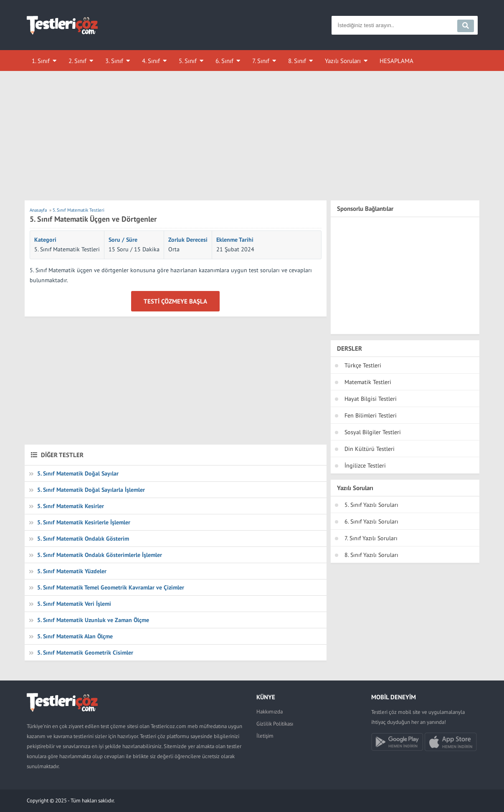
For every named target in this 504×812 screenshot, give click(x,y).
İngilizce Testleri (365, 465)
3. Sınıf (114, 61)
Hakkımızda (270, 712)
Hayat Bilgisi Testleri (371, 399)
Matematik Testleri (368, 382)
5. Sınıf (188, 61)
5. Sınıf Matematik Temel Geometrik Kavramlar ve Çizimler (111, 587)
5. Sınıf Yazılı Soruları (371, 505)
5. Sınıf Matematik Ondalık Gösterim (83, 539)
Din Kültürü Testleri (370, 449)
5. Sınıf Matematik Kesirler (71, 506)
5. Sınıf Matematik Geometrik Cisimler (85, 653)
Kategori (45, 240)
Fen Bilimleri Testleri (371, 415)
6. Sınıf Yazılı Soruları (371, 521)
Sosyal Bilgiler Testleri (373, 432)
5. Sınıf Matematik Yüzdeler (72, 571)
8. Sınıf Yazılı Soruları (371, 555)
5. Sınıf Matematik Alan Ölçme (75, 636)
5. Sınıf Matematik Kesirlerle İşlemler (84, 522)
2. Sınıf (77, 61)
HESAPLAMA (396, 61)
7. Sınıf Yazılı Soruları (371, 538)
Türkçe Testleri (363, 365)
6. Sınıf (224, 61)
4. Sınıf (151, 61)
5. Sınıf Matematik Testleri (67, 249)
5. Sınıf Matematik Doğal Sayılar (78, 473)
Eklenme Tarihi (235, 240)
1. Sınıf (41, 61)
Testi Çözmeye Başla (175, 301)
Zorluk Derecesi (188, 240)
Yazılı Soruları (343, 61)
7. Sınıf (261, 61)
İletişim (265, 736)
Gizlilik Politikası (275, 724)
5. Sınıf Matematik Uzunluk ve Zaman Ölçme (93, 620)
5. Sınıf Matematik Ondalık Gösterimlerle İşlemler (100, 555)
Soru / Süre (123, 240)
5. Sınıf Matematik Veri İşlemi (74, 604)
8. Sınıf (297, 61)
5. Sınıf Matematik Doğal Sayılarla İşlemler (91, 490)
